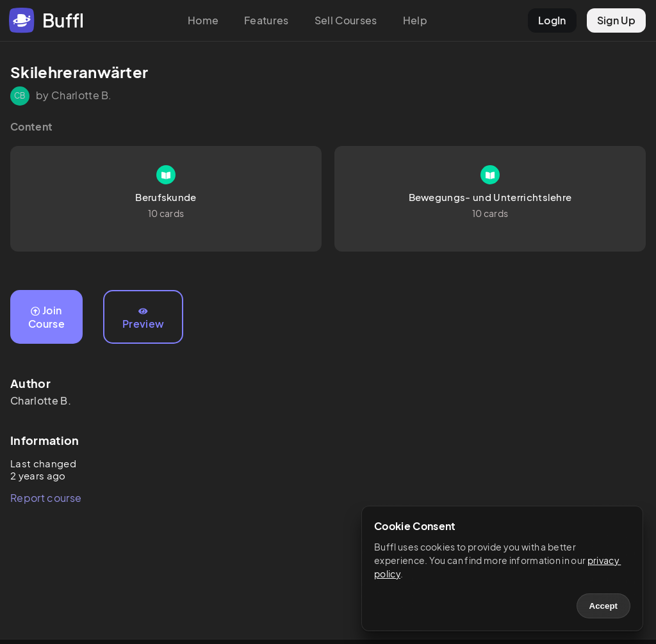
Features (266, 20)
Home (203, 20)
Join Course (46, 317)
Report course (46, 498)
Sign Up (616, 20)
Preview (143, 319)
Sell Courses (346, 20)
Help (415, 20)
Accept (603, 606)
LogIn (552, 20)
